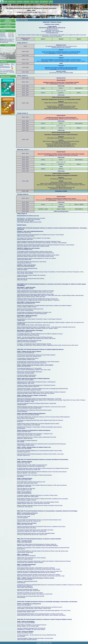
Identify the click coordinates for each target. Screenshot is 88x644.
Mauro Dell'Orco (54, 84)
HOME (6, 2)
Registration (8, 24)
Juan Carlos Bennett (53, 119)
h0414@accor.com (54, 33)
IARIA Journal (12, 72)
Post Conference (44, 2)
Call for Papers (12, 2)
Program (37, 2)
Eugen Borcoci (52, 53)
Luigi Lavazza (53, 69)
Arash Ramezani (52, 200)
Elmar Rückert (45, 61)
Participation (26, 2)
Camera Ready (8, 27)
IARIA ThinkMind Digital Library (5, 67)
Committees (20, 2)
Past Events (8, 45)
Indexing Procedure (3, 73)
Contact (51, 2)
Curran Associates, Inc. (10, 70)
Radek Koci (51, 155)
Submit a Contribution (8, 21)
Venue (32, 2)
